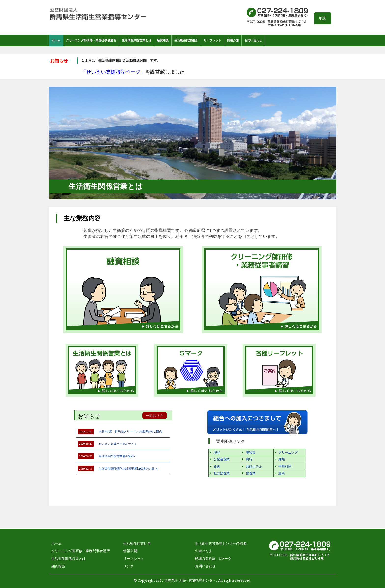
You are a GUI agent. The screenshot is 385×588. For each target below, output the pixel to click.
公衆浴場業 (222, 459)
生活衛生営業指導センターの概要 (221, 543)
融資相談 (163, 40)
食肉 (217, 466)
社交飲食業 (222, 473)
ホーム (56, 40)
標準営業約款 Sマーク (213, 559)
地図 (323, 18)
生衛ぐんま (204, 551)
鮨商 (282, 473)
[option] (142, 66)
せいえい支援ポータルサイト (118, 444)
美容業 (251, 452)
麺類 (282, 459)
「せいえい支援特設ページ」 (113, 72)
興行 (249, 459)
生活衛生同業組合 (186, 40)
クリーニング (288, 452)
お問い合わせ (253, 40)
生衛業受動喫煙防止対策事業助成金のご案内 (128, 469)
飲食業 (251, 473)
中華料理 (285, 466)
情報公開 (233, 40)
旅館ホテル (254, 466)
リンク (128, 566)
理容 (217, 452)
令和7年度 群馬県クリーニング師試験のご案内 (130, 431)
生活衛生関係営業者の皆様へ (118, 456)
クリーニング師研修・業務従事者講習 (91, 40)
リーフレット (212, 40)
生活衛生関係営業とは (137, 40)
